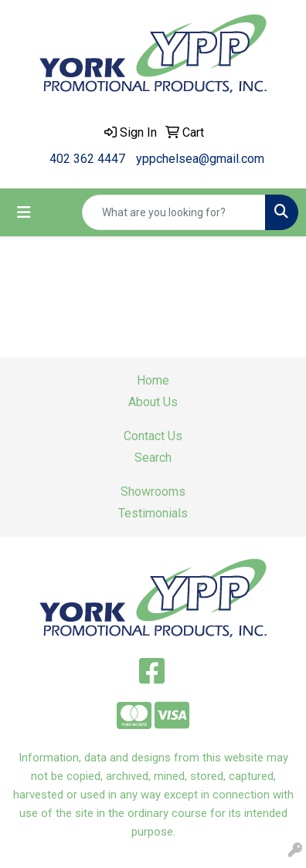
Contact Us (153, 436)
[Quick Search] (174, 212)
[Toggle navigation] (24, 212)
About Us (153, 402)
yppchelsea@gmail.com (200, 159)
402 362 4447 (87, 159)
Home (153, 380)
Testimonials (153, 513)
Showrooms (153, 492)
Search (153, 458)
